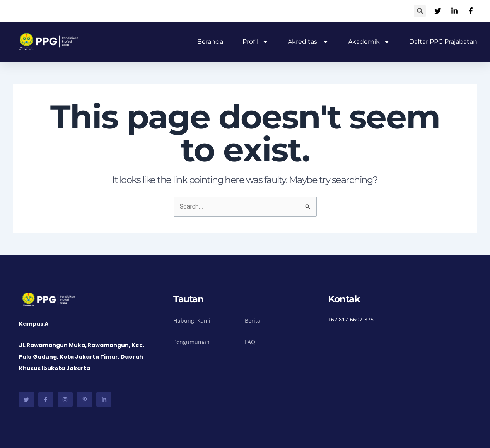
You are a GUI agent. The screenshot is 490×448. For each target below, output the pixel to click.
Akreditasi (308, 42)
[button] (420, 11)
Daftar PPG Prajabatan (443, 42)
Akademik (369, 42)
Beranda (210, 42)
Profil (255, 42)
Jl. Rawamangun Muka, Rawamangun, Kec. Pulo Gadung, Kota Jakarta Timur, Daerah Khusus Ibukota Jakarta (82, 357)
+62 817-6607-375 (351, 319)
